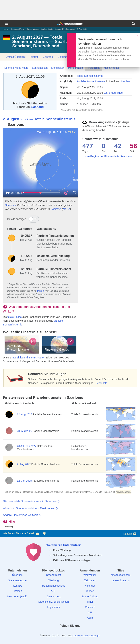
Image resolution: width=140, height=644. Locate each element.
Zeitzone (48, 57)
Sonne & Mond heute (16, 68)
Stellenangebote (17, 580)
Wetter (34, 57)
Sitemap (17, 591)
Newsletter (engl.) (17, 596)
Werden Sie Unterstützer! (64, 545)
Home (6, 29)
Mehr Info (102, 383)
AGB (54, 591)
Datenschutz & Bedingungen (86, 636)
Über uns (17, 575)
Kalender (90, 586)
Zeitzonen (90, 580)
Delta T (40, 291)
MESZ (72, 132)
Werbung (54, 580)
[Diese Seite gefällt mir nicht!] (44, 534)
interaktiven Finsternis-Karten (28, 358)
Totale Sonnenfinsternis (90, 76)
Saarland (59, 29)
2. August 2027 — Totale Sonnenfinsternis (39, 119)
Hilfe (12, 522)
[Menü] (7, 24)
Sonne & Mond (18, 29)
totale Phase (15, 317)
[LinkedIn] (70, 632)
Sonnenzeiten (40, 68)
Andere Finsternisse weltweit (20, 515)
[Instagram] (76, 632)
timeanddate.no (121, 580)
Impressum (54, 607)
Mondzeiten (58, 68)
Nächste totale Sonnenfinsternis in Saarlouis (30, 501)
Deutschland (46, 29)
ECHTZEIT (15, 193)
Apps (90, 618)
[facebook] (57, 632)
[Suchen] (133, 24)
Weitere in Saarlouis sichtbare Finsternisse (29, 508)
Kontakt (130, 534)
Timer (90, 602)
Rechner (90, 607)
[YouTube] (83, 632)
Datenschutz (54, 596)
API (90, 612)
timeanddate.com (121, 575)
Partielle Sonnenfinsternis (91, 81)
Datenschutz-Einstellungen (54, 602)
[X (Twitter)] (64, 632)
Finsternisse (33, 29)
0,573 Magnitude (113, 93)
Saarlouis (70, 29)
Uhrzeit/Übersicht (16, 57)
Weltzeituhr (90, 575)
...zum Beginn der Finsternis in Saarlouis (107, 156)
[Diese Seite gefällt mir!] (38, 534)
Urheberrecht (54, 575)
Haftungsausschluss (54, 586)
